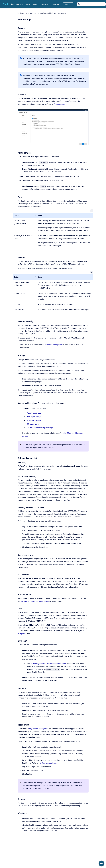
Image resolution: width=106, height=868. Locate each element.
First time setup (59, 104)
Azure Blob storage (34, 413)
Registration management (39, 729)
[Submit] (79, 4)
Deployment (34, 13)
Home (28, 4)
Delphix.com (55, 4)
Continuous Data (17, 4)
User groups (22, 634)
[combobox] (91, 4)
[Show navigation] (101, 863)
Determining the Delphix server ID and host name (48, 664)
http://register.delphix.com (48, 763)
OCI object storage (34, 424)
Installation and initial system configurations (53, 13)
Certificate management (54, 345)
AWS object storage (34, 417)
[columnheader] (25, 215)
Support (36, 4)
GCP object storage (34, 420)
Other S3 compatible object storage (40, 428)
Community (45, 4)
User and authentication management (35, 601)
